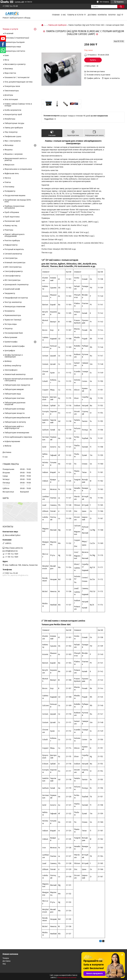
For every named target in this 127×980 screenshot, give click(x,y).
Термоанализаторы (13, 315)
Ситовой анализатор (13, 254)
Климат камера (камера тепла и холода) (18, 105)
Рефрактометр (11, 245)
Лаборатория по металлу (15, 422)
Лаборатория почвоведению (17, 433)
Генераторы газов (12, 86)
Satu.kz (75, 975)
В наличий (9, 33)
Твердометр (10, 293)
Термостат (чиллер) (13, 320)
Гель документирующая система (18, 82)
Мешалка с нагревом (14, 154)
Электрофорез (11, 370)
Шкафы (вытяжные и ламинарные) (14, 356)
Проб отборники (12, 212)
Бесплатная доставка (96, 72)
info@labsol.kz (11, 551)
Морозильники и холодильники (18, 169)
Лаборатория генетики (14, 398)
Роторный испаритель (14, 249)
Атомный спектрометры (15, 263)
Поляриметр (10, 191)
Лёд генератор (11, 132)
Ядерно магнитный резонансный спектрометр (19, 380)
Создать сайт (19, 2)
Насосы (8, 178)
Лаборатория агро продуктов (17, 385)
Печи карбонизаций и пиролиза (18, 437)
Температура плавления (15, 307)
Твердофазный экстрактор (16, 298)
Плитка (8, 182)
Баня (7, 55)
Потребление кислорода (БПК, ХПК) (18, 201)
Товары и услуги (75, 15)
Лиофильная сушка (13, 136)
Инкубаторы (10, 119)
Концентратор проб (13, 114)
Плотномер (9, 187)
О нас (63, 15)
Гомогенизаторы (12, 91)
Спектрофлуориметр (14, 271)
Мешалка (8, 150)
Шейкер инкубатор (13, 366)
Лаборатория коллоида (15, 409)
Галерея (112, 15)
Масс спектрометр (13, 141)
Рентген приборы (12, 241)
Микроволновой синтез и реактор (15, 159)
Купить (93, 60)
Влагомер (9, 69)
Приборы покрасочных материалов (14, 207)
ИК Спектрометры (12, 280)
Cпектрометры (11, 258)
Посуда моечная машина (15, 196)
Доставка (92, 15)
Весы (7, 60)
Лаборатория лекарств (15, 413)
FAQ (4, 964)
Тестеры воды (11, 324)
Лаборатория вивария (14, 389)
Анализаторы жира (13, 47)
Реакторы (9, 230)
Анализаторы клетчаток (15, 51)
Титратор (9, 329)
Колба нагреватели (13, 110)
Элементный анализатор (15, 374)
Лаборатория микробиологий (17, 418)
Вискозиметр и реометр (15, 64)
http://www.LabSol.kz (14, 548)
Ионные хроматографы (15, 346)
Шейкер (8, 361)
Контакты (102, 15)
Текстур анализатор (13, 302)
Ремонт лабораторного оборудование (15, 235)
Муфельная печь (12, 174)
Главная (56, 15)
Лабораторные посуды (14, 123)
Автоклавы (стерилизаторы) (17, 38)
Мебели (8, 446)
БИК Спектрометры (13, 267)
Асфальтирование (12, 441)
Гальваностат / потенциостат (17, 77)
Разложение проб (12, 221)
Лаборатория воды (13, 394)
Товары (6, 958)
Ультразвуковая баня (14, 333)
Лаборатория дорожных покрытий (15, 404)
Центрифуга (10, 351)
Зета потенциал (11, 99)
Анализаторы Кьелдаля (15, 42)
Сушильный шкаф (12, 289)
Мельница (9, 145)
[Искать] (121, 7)
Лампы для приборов (57, 25)
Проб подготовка (12, 217)
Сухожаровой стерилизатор (17, 285)
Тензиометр (10, 311)
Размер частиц (11, 226)
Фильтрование (11, 337)
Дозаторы (9, 95)
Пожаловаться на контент (67, 978)
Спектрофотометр (13, 276)
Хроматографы (11, 342)
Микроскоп (9, 165)
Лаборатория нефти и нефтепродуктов (14, 427)
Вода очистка (10, 73)
